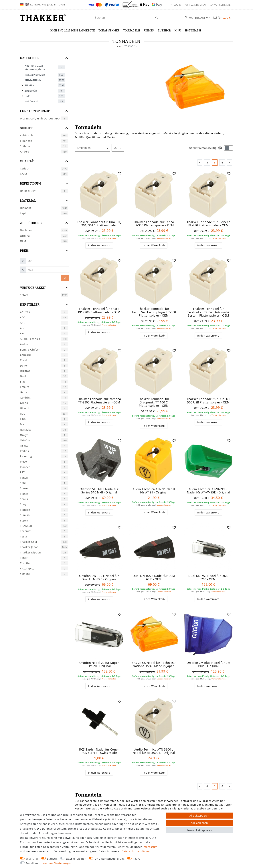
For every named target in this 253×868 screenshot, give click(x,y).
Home (119, 46)
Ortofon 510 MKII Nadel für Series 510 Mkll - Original (99, 491)
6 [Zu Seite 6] (222, 162)
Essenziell (32, 859)
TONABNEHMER (109, 30)
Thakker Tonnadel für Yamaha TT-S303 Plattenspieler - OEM (99, 401)
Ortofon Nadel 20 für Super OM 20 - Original (99, 664)
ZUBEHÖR (164, 30)
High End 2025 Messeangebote (73, 30)
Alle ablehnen (199, 823)
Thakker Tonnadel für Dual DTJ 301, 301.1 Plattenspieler (99, 224)
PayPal (137, 859)
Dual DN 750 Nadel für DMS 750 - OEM (208, 578)
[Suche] (157, 18)
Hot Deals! (193, 30)
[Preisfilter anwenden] (65, 278)
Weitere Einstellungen (57, 863)
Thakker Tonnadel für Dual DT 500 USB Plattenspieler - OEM (208, 401)
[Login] (175, 5)
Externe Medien (76, 859)
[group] (154, 461)
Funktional (33, 863)
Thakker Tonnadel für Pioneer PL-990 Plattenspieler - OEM (208, 224)
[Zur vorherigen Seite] (200, 163)
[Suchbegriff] (127, 18)
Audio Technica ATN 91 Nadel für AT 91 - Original (154, 491)
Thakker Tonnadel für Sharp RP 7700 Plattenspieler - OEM (99, 310)
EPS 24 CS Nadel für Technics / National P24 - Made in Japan (154, 664)
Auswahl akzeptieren (199, 830)
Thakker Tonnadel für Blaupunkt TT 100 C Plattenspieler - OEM (154, 402)
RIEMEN (149, 30)
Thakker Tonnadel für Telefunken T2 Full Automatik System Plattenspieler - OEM (208, 312)
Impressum (150, 847)
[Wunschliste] (219, 5)
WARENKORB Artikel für (208, 18)
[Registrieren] (195, 5)
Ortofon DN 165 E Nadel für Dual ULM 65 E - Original (99, 578)
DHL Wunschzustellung (110, 859)
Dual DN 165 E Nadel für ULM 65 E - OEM (154, 578)
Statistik (52, 859)
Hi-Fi (178, 30)
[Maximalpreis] (48, 270)
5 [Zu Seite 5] (215, 162)
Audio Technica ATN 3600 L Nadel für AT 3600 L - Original (154, 751)
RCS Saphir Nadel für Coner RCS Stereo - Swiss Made (99, 751)
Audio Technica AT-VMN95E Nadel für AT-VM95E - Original (208, 491)
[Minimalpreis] (48, 261)
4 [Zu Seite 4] (207, 162)
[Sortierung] (92, 148)
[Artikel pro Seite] (118, 148)
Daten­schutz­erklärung (136, 851)
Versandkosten (109, 238)
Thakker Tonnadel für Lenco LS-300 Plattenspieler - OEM (154, 224)
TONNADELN (132, 30)
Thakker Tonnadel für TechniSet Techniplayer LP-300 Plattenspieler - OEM (154, 312)
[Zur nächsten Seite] (230, 163)
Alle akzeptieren (199, 816)
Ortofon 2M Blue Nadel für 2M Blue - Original (208, 664)
